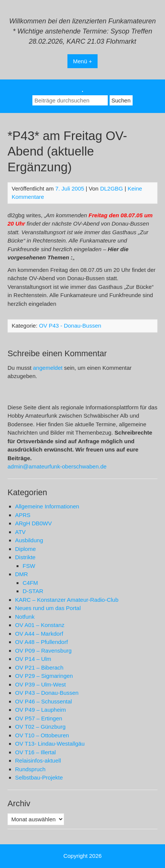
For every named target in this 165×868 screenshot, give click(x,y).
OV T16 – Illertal (35, 752)
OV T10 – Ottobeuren (42, 735)
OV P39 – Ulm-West (40, 684)
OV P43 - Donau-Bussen (70, 326)
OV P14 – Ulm (33, 659)
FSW (29, 566)
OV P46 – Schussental (44, 701)
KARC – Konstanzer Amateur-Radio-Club (67, 600)
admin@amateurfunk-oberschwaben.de (57, 466)
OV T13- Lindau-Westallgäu (50, 744)
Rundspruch (30, 769)
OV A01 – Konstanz (40, 625)
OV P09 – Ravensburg (43, 651)
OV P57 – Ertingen (39, 718)
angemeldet (48, 368)
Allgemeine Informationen (47, 506)
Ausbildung (29, 540)
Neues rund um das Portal (48, 608)
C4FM (30, 583)
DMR (21, 574)
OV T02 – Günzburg (40, 727)
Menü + (82, 61)
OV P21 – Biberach (39, 667)
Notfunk (25, 617)
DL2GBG (112, 188)
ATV (20, 532)
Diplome (25, 549)
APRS (23, 515)
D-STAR (33, 591)
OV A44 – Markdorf (39, 634)
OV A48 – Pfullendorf (41, 642)
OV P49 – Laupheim (40, 710)
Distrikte (25, 557)
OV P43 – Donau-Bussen (47, 693)
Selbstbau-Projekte (39, 777)
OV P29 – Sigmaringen (44, 676)
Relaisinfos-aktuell (38, 760)
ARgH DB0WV (34, 523)
